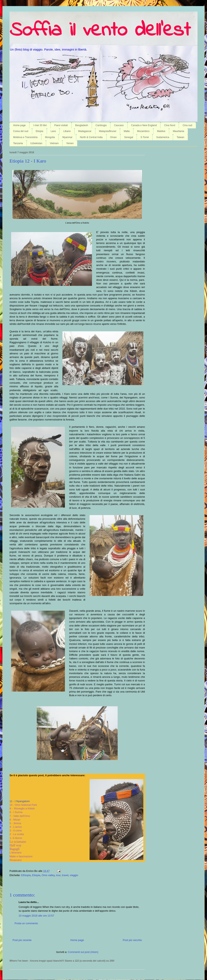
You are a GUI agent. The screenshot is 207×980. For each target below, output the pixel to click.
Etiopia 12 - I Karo (28, 161)
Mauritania (178, 131)
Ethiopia (26, 875)
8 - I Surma (16, 812)
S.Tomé (145, 137)
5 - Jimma (15, 823)
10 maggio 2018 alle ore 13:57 (36, 916)
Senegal (129, 137)
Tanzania (18, 143)
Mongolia (50, 137)
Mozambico (143, 131)
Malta (127, 131)
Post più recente (22, 940)
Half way (15, 845)
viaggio (74, 875)
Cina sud (187, 125)
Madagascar (85, 131)
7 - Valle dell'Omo (20, 816)
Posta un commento (26, 923)
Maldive (161, 131)
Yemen (70, 143)
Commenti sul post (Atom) (83, 952)
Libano (67, 131)
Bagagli (15, 849)
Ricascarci (16, 860)
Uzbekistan (36, 143)
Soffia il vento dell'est (100, 31)
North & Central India (91, 137)
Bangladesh (82, 125)
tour (58, 875)
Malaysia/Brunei (108, 131)
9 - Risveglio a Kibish (22, 808)
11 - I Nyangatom (20, 801)
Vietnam (54, 143)
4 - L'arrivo (16, 827)
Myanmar (67, 137)
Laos (53, 131)
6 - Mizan (15, 820)
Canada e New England (144, 125)
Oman (114, 137)
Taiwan (180, 137)
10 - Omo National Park (23, 805)
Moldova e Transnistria (25, 137)
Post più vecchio (132, 940)
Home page (19, 125)
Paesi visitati (61, 125)
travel (65, 875)
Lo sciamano (18, 842)
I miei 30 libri (40, 125)
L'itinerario (16, 853)
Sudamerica (163, 137)
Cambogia (101, 125)
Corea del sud (21, 131)
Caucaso (119, 125)
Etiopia (40, 131)
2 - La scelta (17, 834)
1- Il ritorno (16, 838)
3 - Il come (16, 831)
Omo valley (48, 875)
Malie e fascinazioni (21, 856)
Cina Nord (170, 125)
